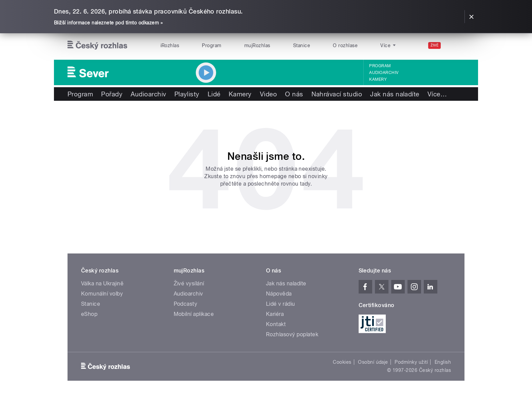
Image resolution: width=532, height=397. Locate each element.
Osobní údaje (373, 362)
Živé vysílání (189, 283)
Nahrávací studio (337, 94)
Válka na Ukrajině (102, 283)
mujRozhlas (257, 45)
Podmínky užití (411, 362)
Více (437, 94)
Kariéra (275, 314)
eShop (89, 314)
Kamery (378, 79)
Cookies (342, 362)
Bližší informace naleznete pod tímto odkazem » (108, 23)
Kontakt (276, 324)
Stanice (302, 45)
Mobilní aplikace (194, 314)
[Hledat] (455, 45)
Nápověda (279, 294)
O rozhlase (345, 45)
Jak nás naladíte (395, 94)
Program (212, 45)
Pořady (112, 94)
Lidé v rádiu (281, 304)
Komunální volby (102, 294)
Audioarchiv (384, 73)
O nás (294, 94)
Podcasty (186, 304)
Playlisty (187, 94)
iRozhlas (170, 45)
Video (268, 94)
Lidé (214, 94)
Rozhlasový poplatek (292, 334)
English (443, 362)
